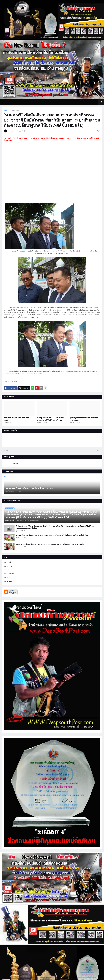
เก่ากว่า (99, 451)
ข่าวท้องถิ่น (7, 578)
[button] (101, 102)
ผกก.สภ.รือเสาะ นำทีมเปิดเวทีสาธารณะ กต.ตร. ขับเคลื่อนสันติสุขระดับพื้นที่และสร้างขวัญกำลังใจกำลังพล (52, 535)
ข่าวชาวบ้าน (8, 566)
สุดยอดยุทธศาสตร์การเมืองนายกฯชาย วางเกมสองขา (84, 419)
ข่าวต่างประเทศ (9, 574)
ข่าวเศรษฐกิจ (8, 581)
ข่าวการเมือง (15, 110)
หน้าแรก (7, 110)
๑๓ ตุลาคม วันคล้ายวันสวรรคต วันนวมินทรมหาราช (29, 488)
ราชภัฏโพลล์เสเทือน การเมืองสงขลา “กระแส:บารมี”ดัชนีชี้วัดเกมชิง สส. (50, 419)
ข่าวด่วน (7, 570)
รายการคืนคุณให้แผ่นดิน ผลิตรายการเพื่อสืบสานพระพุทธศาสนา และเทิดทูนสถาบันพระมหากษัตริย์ (50, 544)
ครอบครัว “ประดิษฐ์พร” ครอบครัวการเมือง (16, 419)
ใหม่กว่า (5, 451)
